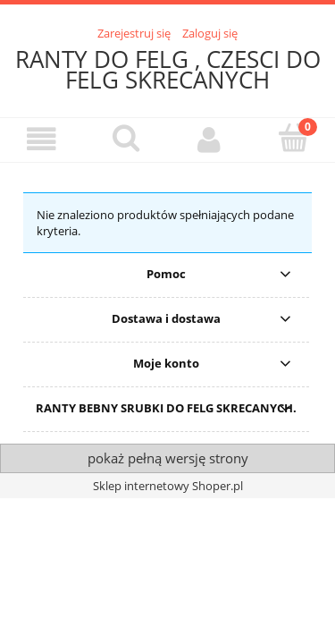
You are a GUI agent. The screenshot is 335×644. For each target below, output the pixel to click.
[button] (42, 139)
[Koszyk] (293, 138)
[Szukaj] (126, 138)
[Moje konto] (210, 139)
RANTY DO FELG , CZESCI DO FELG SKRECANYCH (168, 69)
